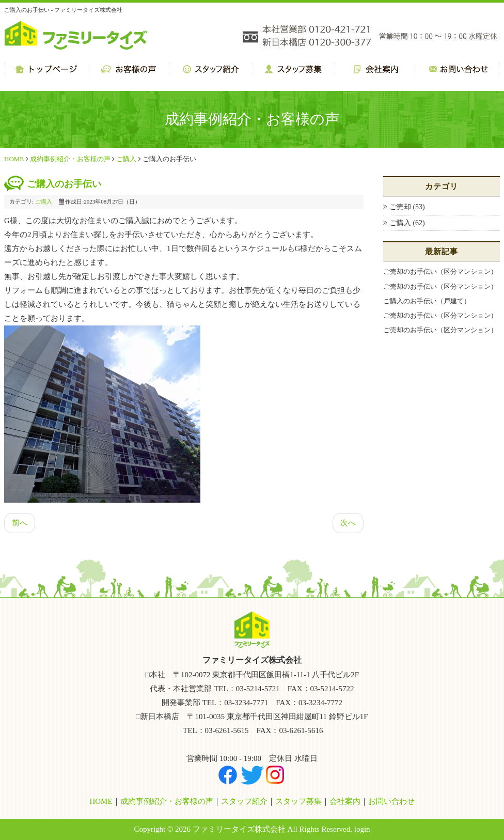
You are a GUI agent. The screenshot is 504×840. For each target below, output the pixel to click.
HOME (14, 159)
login (362, 829)
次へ (348, 523)
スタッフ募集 (298, 801)
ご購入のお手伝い (64, 184)
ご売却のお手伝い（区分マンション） (440, 271)
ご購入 (126, 159)
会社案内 (345, 801)
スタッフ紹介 (244, 801)
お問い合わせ (391, 801)
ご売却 (401, 207)
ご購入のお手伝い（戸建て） (427, 301)
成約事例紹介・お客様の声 (70, 159)
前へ (20, 523)
